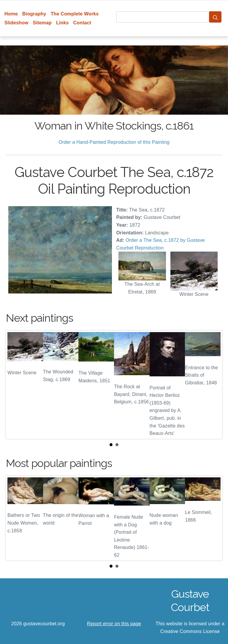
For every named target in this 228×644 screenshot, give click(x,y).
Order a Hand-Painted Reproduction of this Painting (114, 142)
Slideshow (16, 23)
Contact (82, 23)
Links (62, 23)
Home (11, 14)
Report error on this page (114, 624)
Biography (34, 14)
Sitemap (42, 23)
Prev (15, 385)
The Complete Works (75, 14)
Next (213, 385)
